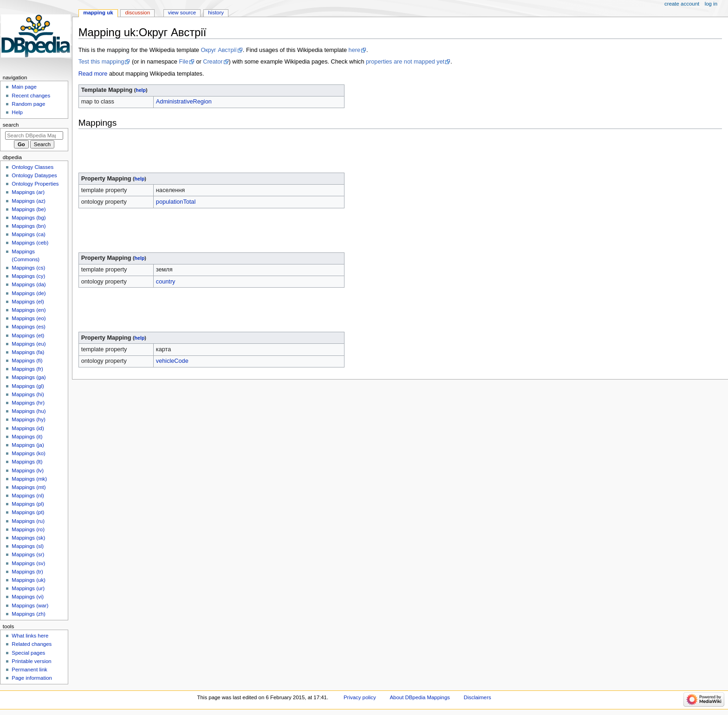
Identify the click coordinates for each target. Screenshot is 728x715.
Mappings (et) (28, 335)
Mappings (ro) (28, 529)
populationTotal (176, 202)
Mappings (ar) (28, 192)
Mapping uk (98, 13)
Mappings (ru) (28, 521)
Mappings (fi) (27, 361)
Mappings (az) (29, 201)
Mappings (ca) (29, 234)
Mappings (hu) (29, 411)
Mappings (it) (27, 437)
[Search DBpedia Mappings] (34, 135)
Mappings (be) (29, 209)
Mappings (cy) (28, 276)
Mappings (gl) (28, 386)
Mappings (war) (30, 605)
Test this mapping (101, 62)
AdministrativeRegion (184, 102)
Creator (213, 62)
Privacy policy (360, 697)
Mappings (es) (29, 327)
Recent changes (31, 96)
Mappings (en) (29, 310)
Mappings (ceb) (30, 243)
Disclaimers (478, 697)
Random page (28, 104)
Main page (24, 87)
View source (182, 13)
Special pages (28, 653)
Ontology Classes (32, 167)
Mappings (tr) (27, 572)
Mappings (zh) (29, 614)
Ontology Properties (35, 184)
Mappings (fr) (27, 369)
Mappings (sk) (28, 538)
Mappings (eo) (29, 318)
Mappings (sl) (28, 546)
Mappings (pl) (28, 504)
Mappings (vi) (28, 597)
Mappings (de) (29, 293)
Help (17, 112)
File (183, 62)
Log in (711, 4)
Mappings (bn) (29, 226)
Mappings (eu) (29, 344)
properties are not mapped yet (405, 62)
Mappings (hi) (28, 394)
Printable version (31, 661)
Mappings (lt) (27, 462)
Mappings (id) (28, 428)
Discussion (138, 13)
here (354, 50)
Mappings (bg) (29, 218)
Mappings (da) (29, 284)
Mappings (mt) (29, 487)
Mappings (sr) (28, 554)
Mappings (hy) (29, 419)
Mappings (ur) (28, 588)
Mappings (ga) (29, 377)
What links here (30, 636)
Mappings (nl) (28, 496)
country (166, 282)
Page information (32, 678)
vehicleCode (172, 361)
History (216, 13)
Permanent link (29, 670)
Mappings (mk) (29, 479)
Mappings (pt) (28, 512)
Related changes (32, 644)
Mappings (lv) (28, 470)
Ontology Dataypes (34, 175)
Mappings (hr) (28, 403)
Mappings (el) (28, 302)
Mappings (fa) (28, 352)
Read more (93, 74)
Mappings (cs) (28, 268)
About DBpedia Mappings (420, 697)
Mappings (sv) (28, 563)
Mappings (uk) (29, 580)
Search (11, 125)
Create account (682, 4)
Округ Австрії (218, 50)
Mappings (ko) (29, 453)
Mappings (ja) (28, 445)
